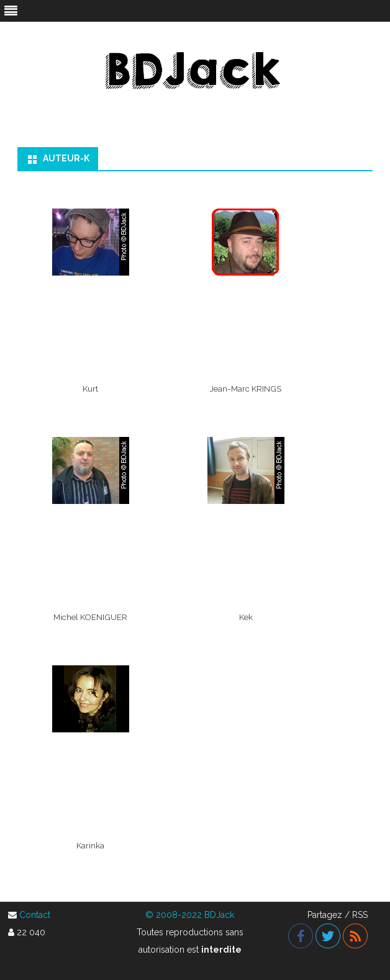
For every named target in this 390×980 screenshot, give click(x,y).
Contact (35, 915)
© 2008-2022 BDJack (190, 915)
